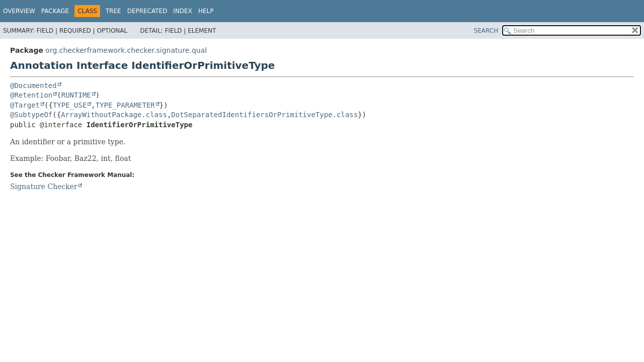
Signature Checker (44, 187)
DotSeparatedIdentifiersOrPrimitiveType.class (264, 115)
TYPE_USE (70, 105)
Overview (19, 11)
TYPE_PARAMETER (125, 105)
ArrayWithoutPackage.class (114, 115)
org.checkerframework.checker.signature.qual (126, 50)
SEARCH (486, 31)
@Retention (31, 95)
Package (55, 11)
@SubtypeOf (31, 115)
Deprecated (147, 11)
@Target (25, 105)
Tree (113, 11)
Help (206, 11)
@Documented (33, 85)
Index (183, 11)
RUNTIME (76, 95)
